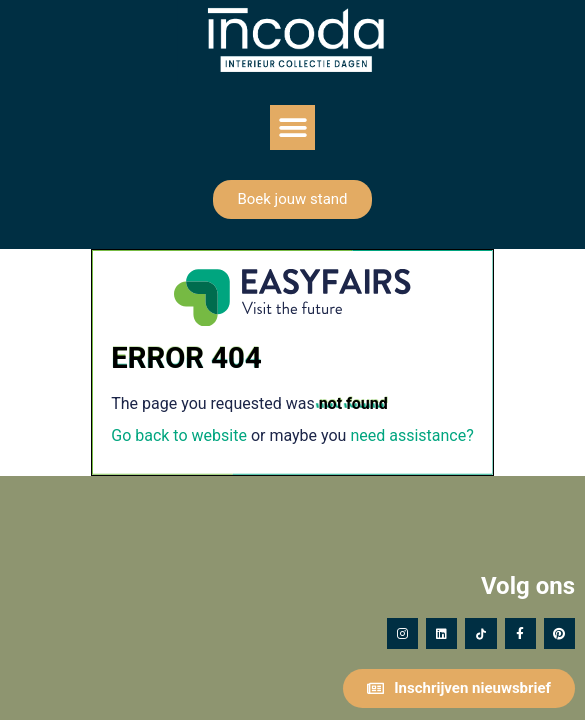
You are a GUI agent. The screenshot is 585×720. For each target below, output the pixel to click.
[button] (292, 127)
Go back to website (179, 435)
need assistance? (411, 435)
